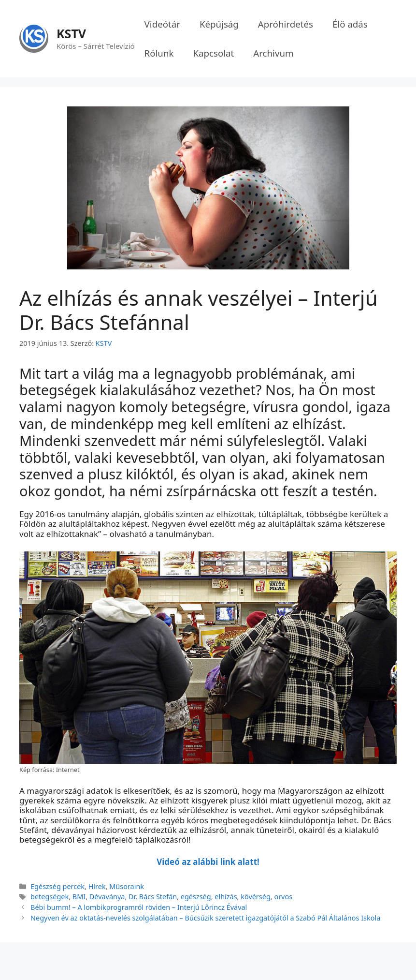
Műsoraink (127, 886)
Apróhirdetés (286, 24)
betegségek (50, 897)
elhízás (226, 897)
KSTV (71, 33)
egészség (196, 897)
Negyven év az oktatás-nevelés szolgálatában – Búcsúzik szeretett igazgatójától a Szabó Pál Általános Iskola (205, 918)
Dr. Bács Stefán (153, 897)
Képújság (219, 24)
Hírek (97, 886)
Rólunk (159, 53)
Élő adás (350, 24)
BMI (79, 897)
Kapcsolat (213, 53)
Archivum (273, 53)
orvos (283, 897)
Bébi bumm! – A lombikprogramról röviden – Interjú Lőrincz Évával (139, 907)
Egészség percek (57, 886)
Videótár (162, 24)
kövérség (256, 897)
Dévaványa (107, 897)
